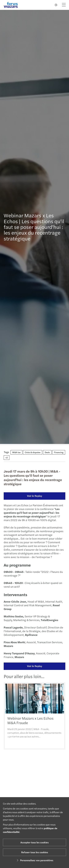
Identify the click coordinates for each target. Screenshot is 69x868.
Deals (47, 452)
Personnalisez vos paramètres (34, 860)
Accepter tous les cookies (34, 842)
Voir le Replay (34, 496)
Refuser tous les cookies (35, 852)
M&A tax (16, 452)
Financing (59, 452)
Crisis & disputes (33, 452)
